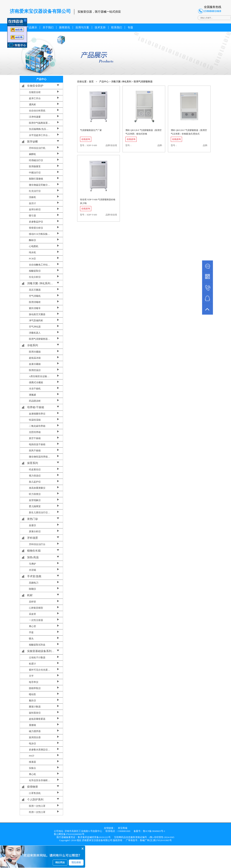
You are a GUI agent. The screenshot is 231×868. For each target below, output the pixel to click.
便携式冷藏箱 (36, 382)
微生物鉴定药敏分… (39, 185)
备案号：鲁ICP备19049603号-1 (149, 831)
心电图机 (34, 246)
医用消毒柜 (35, 302)
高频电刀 (34, 583)
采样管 (32, 602)
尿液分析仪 (35, 531)
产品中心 (104, 82)
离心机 (32, 774)
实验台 (32, 768)
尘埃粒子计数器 (37, 658)
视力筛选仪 (35, 476)
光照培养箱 (35, 432)
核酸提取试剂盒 (37, 645)
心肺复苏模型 (36, 608)
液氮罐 (32, 395)
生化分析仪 (35, 277)
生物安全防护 (35, 86)
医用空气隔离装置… (39, 123)
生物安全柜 (35, 92)
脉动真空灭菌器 (37, 314)
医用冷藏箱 (35, 352)
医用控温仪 (35, 370)
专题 (130, 27)
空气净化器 (35, 327)
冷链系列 (33, 345)
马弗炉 (32, 564)
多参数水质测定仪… (39, 750)
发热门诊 (33, 519)
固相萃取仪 (35, 688)
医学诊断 (33, 142)
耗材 (30, 595)
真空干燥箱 (35, 438)
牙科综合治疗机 (37, 148)
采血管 (32, 614)
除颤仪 (32, 589)
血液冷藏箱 (35, 364)
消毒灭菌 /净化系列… (40, 283)
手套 (31, 632)
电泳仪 (32, 743)
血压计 (32, 203)
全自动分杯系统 (37, 111)
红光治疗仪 (35, 191)
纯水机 (32, 252)
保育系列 (33, 463)
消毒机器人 (35, 333)
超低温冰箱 (35, 358)
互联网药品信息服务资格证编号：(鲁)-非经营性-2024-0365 (144, 837)
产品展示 (32, 27)
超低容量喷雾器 (37, 719)
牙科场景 (33, 538)
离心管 (32, 626)
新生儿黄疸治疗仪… (39, 512)
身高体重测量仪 (37, 488)
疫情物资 (33, 787)
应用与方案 (82, 27)
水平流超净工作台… (39, 135)
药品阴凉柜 (35, 401)
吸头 (31, 639)
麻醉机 (32, 154)
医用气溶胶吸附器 (143, 82)
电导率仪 (34, 682)
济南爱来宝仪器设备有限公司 (97, 840)
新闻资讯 (65, 27)
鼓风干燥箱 (35, 451)
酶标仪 (32, 240)
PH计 (32, 756)
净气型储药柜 (36, 320)
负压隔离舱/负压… (39, 129)
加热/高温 (33, 557)
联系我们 (117, 27)
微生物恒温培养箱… (39, 457)
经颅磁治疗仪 (36, 160)
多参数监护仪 (36, 222)
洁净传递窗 (35, 117)
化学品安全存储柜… (39, 780)
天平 (31, 676)
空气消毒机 (35, 296)
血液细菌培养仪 (37, 414)
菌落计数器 (35, 707)
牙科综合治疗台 (37, 544)
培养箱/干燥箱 (36, 407)
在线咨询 (86, 139)
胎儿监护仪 (35, 482)
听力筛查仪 (35, 494)
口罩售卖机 (35, 793)
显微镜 (32, 725)
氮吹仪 (32, 700)
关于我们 (48, 27)
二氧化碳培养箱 (37, 426)
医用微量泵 (35, 166)
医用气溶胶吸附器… (39, 339)
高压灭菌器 (35, 290)
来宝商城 (123, 828)
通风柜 (32, 104)
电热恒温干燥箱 (37, 444)
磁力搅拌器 (35, 731)
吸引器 (32, 216)
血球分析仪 (35, 209)
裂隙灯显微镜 (36, 179)
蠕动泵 (32, 694)
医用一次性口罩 (37, 806)
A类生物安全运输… (39, 376)
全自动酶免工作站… (39, 265)
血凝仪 (32, 525)
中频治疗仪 (35, 173)
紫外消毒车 (35, 308)
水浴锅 (32, 570)
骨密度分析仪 (36, 228)
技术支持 (100, 27)
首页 (91, 82)
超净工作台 (35, 98)
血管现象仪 (35, 500)
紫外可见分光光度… (39, 670)
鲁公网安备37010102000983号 (69, 834)
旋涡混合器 (35, 737)
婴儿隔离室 (35, 506)
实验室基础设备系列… (41, 651)
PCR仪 (32, 259)
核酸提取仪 (35, 271)
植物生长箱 (34, 551)
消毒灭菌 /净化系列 (121, 82)
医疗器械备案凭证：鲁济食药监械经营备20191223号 (84, 837)
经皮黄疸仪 (35, 469)
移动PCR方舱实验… (39, 234)
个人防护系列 (35, 800)
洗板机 (32, 197)
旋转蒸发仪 (35, 713)
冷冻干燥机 (35, 389)
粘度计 (32, 664)
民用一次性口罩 (37, 812)
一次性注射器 (36, 620)
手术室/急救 (34, 576)
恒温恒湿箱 (35, 420)
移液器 (32, 762)
